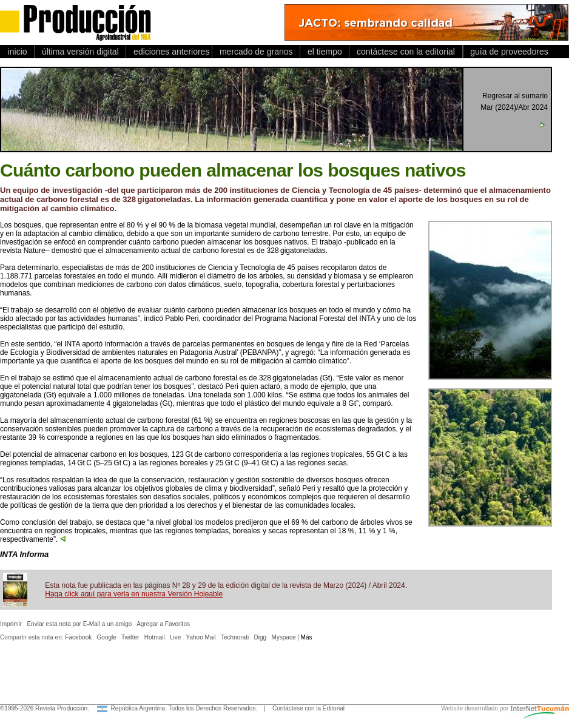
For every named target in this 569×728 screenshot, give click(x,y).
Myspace (283, 637)
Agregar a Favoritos (163, 624)
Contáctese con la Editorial (308, 708)
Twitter (130, 637)
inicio (17, 52)
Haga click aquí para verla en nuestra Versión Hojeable (134, 594)
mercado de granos (256, 52)
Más (307, 637)
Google (107, 637)
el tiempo (325, 52)
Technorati (235, 637)
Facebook (78, 637)
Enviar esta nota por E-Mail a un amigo (79, 624)
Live (175, 637)
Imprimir (11, 624)
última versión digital (80, 52)
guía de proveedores (507, 52)
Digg (261, 637)
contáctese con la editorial (406, 52)
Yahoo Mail (201, 637)
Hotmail (155, 637)
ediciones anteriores (169, 52)
